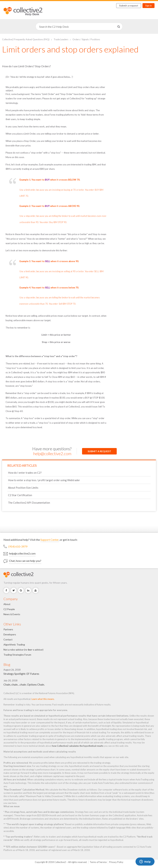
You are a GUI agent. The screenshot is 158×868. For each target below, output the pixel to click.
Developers (10, 634)
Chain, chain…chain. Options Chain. (24, 684)
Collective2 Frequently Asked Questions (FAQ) (26, 39)
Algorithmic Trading (14, 645)
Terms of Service (98, 862)
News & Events (12, 614)
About (7, 604)
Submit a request (129, 6)
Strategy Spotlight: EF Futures (21, 674)
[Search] (79, 26)
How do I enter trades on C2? (25, 473)
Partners (8, 629)
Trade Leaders (61, 39)
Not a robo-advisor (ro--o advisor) (23, 650)
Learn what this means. (43, 699)
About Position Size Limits (23, 488)
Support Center (50, 540)
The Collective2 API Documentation (29, 503)
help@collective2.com (52, 454)
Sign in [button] (149, 6)
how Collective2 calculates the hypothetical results (78, 746)
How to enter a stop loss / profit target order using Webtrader (44, 480)
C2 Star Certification (20, 495)
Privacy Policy (116, 862)
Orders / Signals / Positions (86, 39)
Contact (8, 639)
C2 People (9, 609)
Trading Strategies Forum (17, 655)
